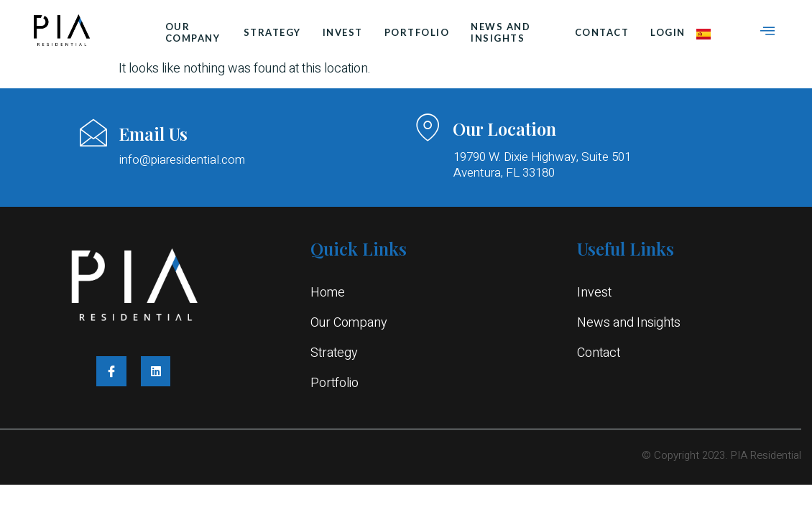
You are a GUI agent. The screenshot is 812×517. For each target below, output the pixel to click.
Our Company (193, 32)
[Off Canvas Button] (767, 32)
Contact (602, 32)
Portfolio (417, 32)
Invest (343, 32)
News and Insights (500, 32)
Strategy (272, 32)
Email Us (153, 134)
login (668, 32)
